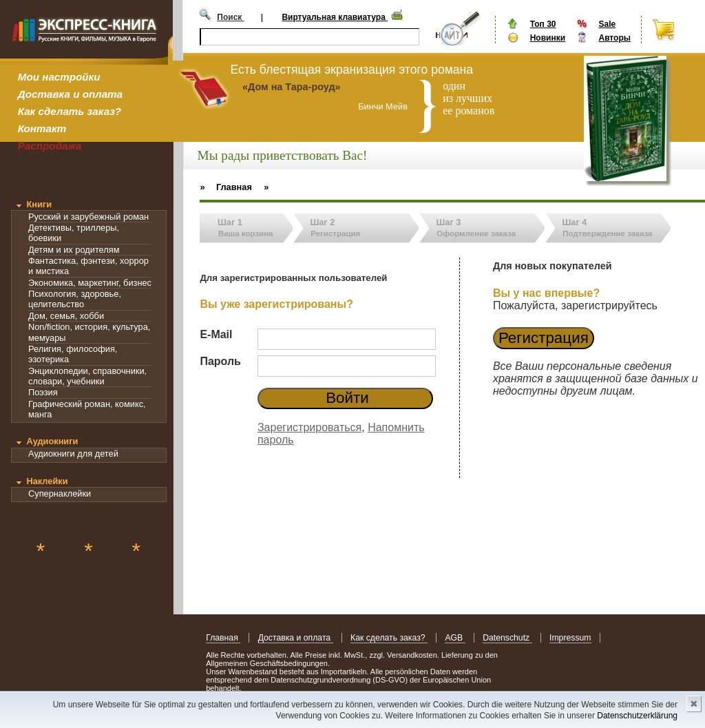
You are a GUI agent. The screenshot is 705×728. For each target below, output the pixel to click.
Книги (39, 204)
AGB (455, 638)
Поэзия (43, 392)
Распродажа (50, 146)
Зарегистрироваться (309, 427)
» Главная (226, 187)
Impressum (570, 638)
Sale (607, 24)
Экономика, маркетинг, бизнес (90, 283)
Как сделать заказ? (70, 111)
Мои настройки (59, 77)
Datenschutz (507, 638)
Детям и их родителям (74, 250)
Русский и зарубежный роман (88, 217)
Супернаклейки (60, 493)
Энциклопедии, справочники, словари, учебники (87, 376)
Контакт (42, 128)
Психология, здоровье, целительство (75, 299)
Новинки (548, 38)
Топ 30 (543, 24)
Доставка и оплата (70, 94)
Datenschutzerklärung (637, 716)
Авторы (614, 38)
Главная (223, 638)
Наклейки (47, 481)
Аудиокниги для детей (73, 454)
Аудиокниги (52, 441)
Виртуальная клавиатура (335, 17)
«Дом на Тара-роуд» (292, 87)
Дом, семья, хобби (66, 316)
